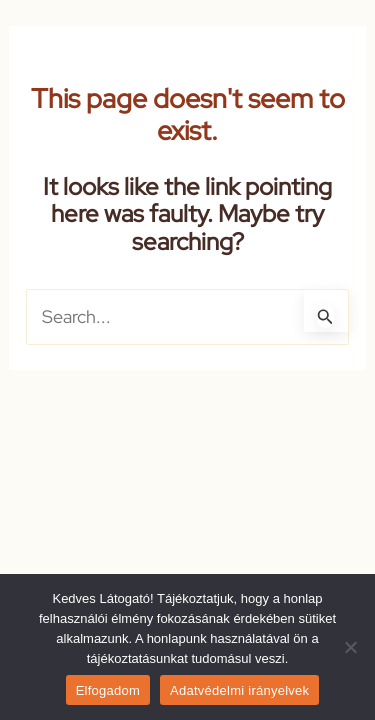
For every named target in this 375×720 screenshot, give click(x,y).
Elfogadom (108, 690)
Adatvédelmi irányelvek (239, 690)
